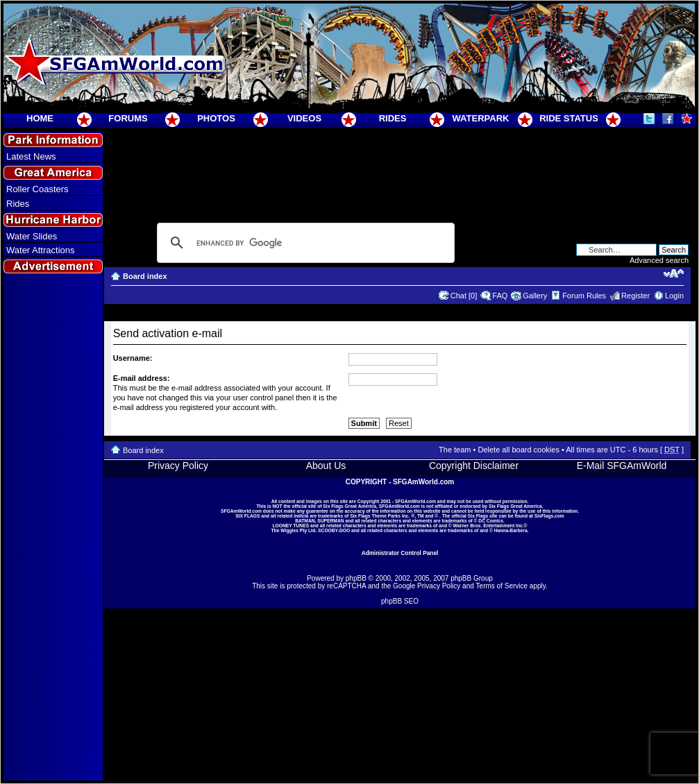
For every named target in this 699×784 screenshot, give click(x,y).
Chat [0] (464, 296)
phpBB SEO (400, 601)
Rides (18, 204)
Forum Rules (584, 296)
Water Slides (32, 236)
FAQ (500, 296)
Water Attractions (41, 250)
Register (635, 296)
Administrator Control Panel (400, 553)
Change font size (674, 273)
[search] (304, 243)
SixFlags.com (549, 516)
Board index (145, 276)
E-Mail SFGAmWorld (622, 466)
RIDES (393, 118)
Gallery (535, 296)
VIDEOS (304, 118)
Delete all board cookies (518, 450)
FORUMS (128, 118)
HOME (40, 118)
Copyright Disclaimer (474, 466)
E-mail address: (142, 378)
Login (674, 296)
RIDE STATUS (569, 118)
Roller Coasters (37, 189)
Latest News (31, 156)
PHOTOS (216, 118)
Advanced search (659, 260)
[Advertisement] (53, 528)
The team (455, 450)
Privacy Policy (178, 466)
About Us (326, 466)
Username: (133, 358)
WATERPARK (481, 118)
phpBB (356, 578)
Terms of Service (502, 586)
